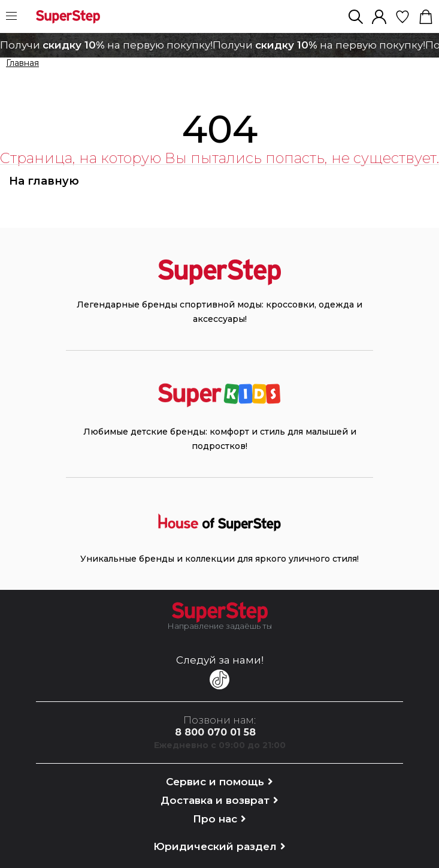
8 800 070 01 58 (215, 732)
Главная (22, 64)
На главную (44, 181)
